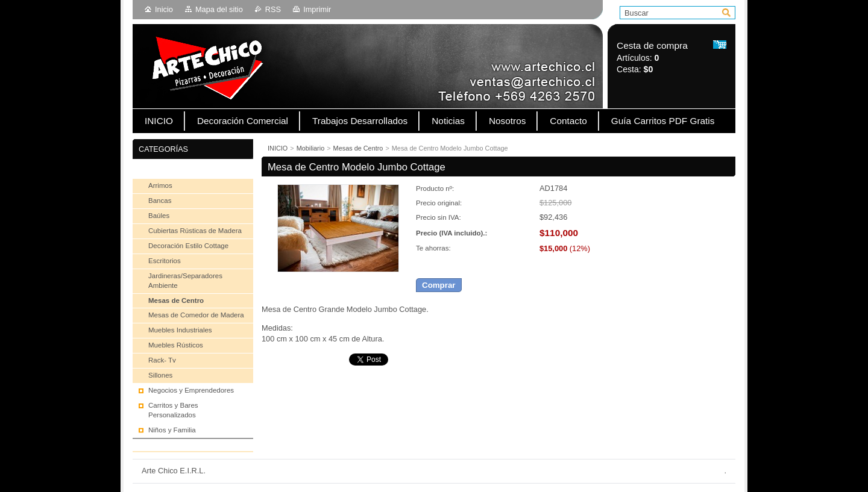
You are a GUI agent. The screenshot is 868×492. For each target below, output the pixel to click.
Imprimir (317, 9)
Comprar (439, 285)
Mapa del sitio (219, 9)
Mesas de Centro (358, 148)
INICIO (278, 148)
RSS (273, 9)
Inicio (164, 9)
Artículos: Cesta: (652, 58)
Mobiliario (311, 148)
